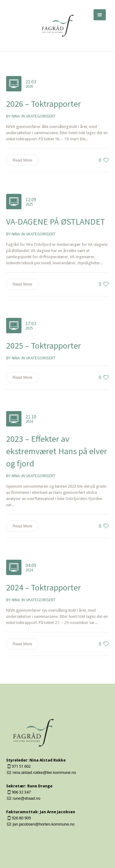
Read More (22, 160)
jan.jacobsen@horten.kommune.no (44, 824)
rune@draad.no (27, 798)
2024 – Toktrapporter (44, 587)
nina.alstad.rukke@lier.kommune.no (44, 772)
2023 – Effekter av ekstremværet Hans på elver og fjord (57, 451)
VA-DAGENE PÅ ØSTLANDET (56, 222)
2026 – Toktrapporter (44, 104)
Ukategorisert (41, 116)
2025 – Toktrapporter (44, 346)
